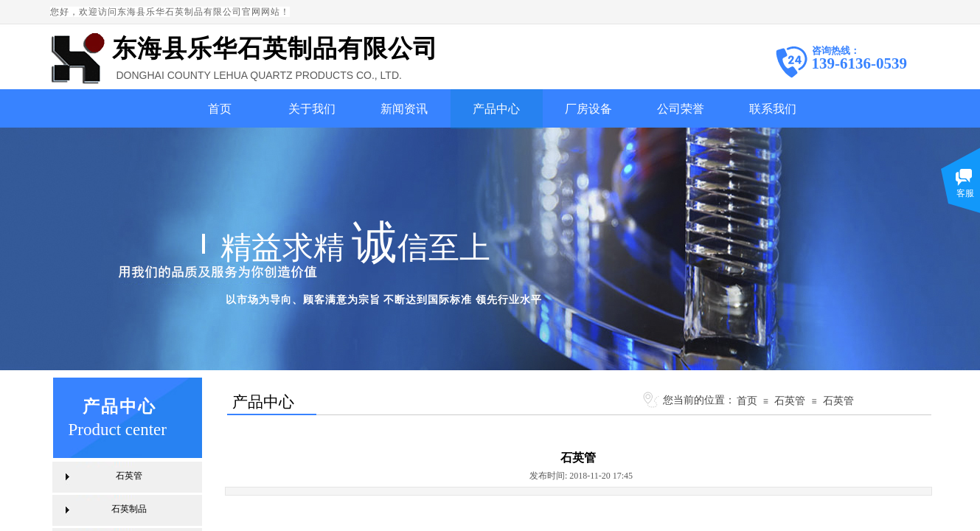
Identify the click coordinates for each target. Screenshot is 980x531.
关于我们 (312, 109)
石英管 (790, 400)
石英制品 (129, 509)
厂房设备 (588, 109)
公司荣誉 (681, 109)
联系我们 (773, 109)
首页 (220, 109)
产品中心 (496, 109)
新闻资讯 (404, 109)
